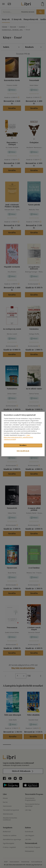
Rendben (23, 445)
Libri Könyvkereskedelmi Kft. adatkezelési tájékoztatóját (18, 437)
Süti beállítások (23, 451)
